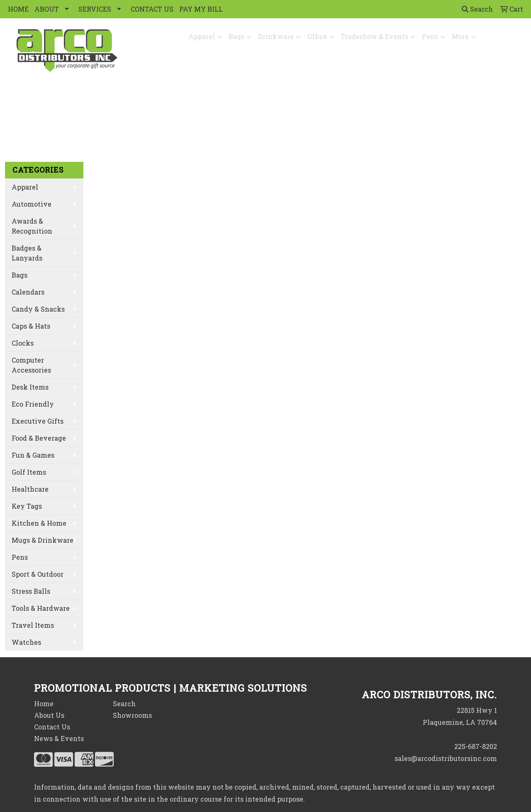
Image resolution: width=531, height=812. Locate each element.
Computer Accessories (31, 365)
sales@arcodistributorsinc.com (446, 758)
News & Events (59, 738)
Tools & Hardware (41, 608)
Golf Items (29, 472)
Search (477, 9)
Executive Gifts (38, 421)
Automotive (32, 204)
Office (317, 36)
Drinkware (276, 36)
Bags (236, 36)
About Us (49, 715)
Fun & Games (33, 455)
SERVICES (95, 9)
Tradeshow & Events (374, 36)
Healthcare (30, 489)
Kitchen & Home (39, 523)
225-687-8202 (476, 746)
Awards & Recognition (32, 226)
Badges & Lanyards (27, 253)
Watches (26, 642)
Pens (430, 36)
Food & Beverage (39, 438)
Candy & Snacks (38, 309)
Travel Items (33, 625)
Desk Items (30, 387)
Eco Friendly (33, 404)
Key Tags (27, 506)
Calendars (28, 292)
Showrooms (132, 715)
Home (44, 703)
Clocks (23, 343)
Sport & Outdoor (38, 574)
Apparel (202, 36)
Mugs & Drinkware (43, 540)
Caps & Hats (31, 326)
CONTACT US (152, 9)
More (460, 36)
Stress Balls (31, 591)
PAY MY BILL (201, 9)
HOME (18, 9)
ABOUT (47, 9)
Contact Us (52, 727)
